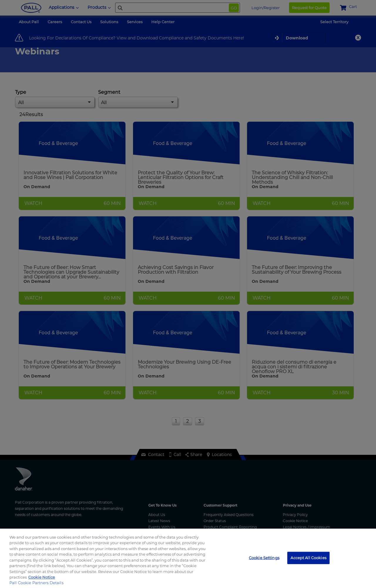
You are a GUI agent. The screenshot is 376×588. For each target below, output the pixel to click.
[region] (188, 558)
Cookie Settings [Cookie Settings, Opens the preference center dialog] (264, 558)
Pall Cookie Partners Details (36, 583)
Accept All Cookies (308, 558)
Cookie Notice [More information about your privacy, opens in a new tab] (42, 577)
